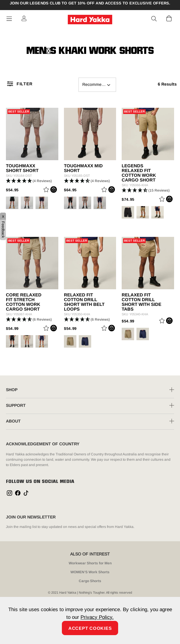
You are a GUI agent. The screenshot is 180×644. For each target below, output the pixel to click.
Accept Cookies (90, 628)
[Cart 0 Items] (169, 18)
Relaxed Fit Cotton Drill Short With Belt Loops (84, 302)
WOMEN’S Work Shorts (90, 572)
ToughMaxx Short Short (22, 168)
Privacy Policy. (97, 617)
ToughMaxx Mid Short (83, 168)
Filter (24, 84)
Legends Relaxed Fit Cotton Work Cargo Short (139, 173)
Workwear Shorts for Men (90, 563)
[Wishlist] (46, 191)
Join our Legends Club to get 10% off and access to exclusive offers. (90, 3)
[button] (154, 19)
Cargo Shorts (90, 581)
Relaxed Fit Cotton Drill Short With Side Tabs (142, 302)
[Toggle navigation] (9, 19)
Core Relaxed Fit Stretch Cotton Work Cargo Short (24, 302)
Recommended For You (99, 84)
